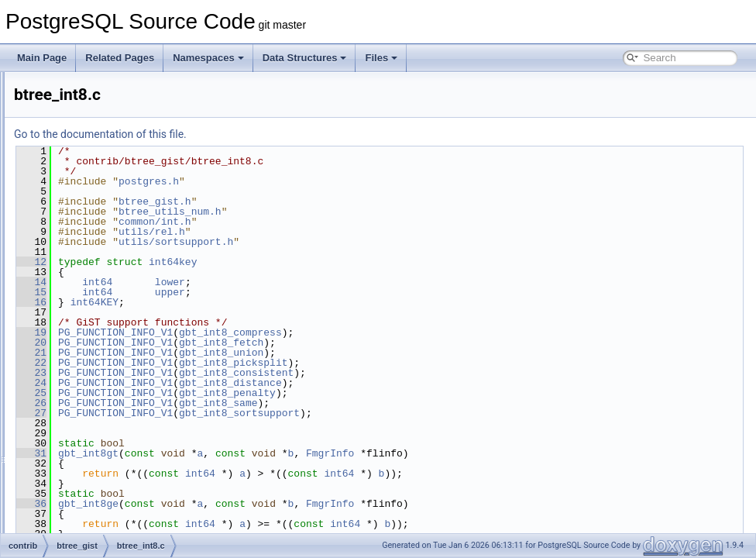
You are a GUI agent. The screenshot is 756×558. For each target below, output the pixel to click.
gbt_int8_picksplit (427, 363)
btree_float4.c (104, 191)
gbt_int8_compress (424, 332)
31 (225, 453)
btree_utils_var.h (110, 515)
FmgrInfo (524, 453)
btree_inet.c (100, 259)
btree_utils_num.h (113, 480)
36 (225, 504)
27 (225, 413)
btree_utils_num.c (113, 463)
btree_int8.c (100, 310)
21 (225, 353)
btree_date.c (102, 157)
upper (364, 292)
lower (364, 282)
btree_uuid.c (101, 532)
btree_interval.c (108, 327)
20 (225, 343)
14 (225, 282)
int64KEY (288, 302)
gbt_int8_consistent (430, 373)
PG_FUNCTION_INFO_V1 (309, 332)
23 (225, 373)
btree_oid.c (99, 395)
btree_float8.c (104, 208)
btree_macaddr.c (110, 344)
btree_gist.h (100, 242)
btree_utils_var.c (110, 498)
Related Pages (120, 58)
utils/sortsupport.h (369, 242)
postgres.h (342, 181)
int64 (291, 282)
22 (225, 363)
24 (225, 383)
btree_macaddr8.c (113, 361)
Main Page (42, 58)
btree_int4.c (100, 293)
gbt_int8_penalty (421, 393)
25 (225, 393)
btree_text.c (100, 412)
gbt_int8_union (415, 353)
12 (225, 262)
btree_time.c (101, 429)
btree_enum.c (104, 174)
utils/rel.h (345, 232)
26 (225, 403)
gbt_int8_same (412, 403)
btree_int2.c (100, 276)
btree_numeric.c (109, 378)
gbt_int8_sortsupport (433, 413)
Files (381, 58)
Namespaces (208, 58)
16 (225, 302)
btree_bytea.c (104, 122)
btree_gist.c (100, 225)
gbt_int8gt (282, 453)
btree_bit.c (98, 88)
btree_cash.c (103, 139)
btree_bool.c (101, 105)
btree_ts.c (96, 446)
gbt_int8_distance (424, 383)
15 (225, 292)
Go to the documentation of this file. (294, 134)
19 (225, 332)
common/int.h (349, 222)
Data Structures (305, 58)
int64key (366, 262)
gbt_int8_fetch (415, 343)
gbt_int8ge (282, 504)
